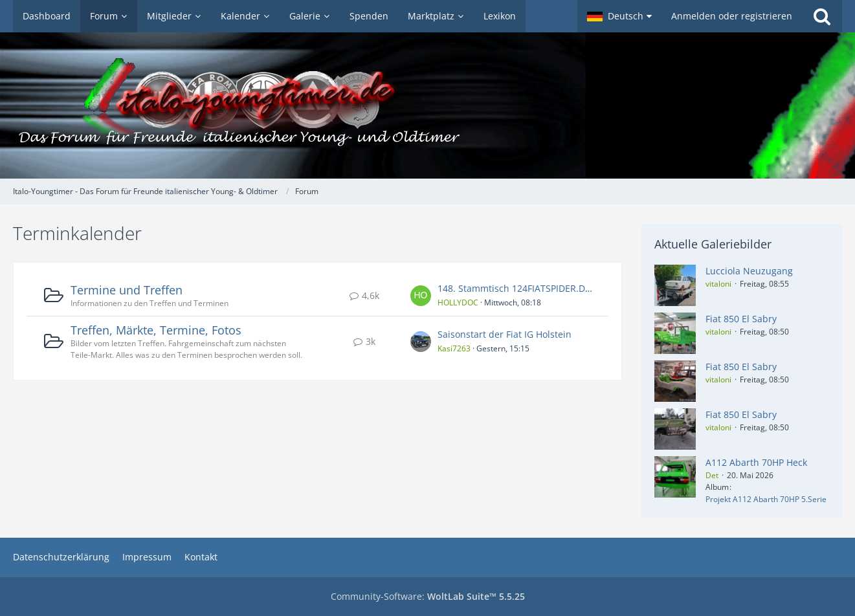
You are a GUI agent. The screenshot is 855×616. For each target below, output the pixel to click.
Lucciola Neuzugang (749, 271)
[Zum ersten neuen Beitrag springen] (421, 296)
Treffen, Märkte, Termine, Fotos (156, 330)
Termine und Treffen (127, 290)
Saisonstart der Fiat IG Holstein (505, 334)
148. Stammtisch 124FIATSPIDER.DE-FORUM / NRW (547, 288)
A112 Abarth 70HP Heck (756, 462)
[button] (619, 16)
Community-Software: (428, 596)
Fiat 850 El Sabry (741, 319)
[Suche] (822, 16)
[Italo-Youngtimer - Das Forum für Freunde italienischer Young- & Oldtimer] (427, 105)
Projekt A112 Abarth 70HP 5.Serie (766, 499)
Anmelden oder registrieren (732, 16)
